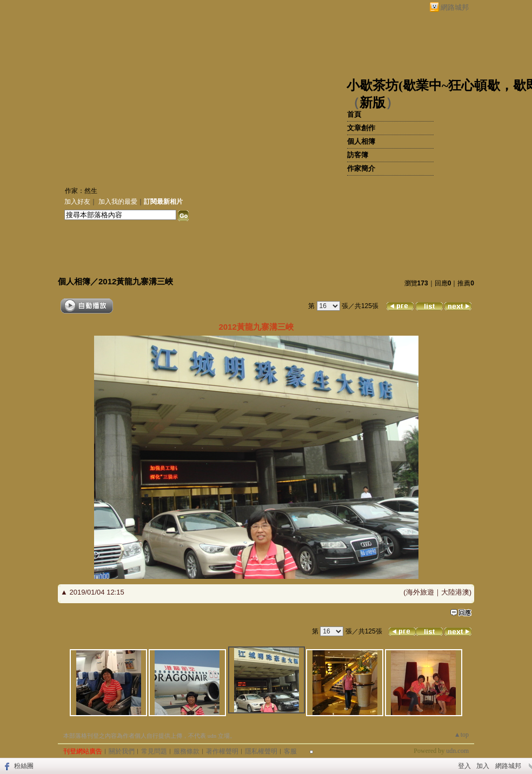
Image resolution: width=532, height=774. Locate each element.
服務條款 (187, 751)
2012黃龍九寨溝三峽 (136, 281)
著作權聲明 (222, 751)
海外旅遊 (420, 592)
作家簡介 (361, 168)
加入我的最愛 (118, 202)
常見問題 (154, 751)
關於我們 (122, 751)
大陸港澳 (455, 592)
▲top (461, 735)
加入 (483, 766)
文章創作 (361, 128)
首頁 (354, 114)
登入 (464, 766)
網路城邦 (455, 7)
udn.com (457, 751)
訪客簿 (358, 155)
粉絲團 (24, 766)
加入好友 (77, 202)
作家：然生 (81, 191)
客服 (290, 751)
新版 (373, 103)
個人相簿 (361, 141)
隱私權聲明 (261, 751)
